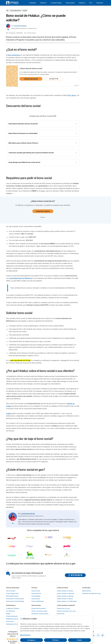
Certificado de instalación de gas (91, 593)
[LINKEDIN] (94, 635)
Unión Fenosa (10, 621)
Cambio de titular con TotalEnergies (67, 601)
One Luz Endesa (11, 591)
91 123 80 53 (94, 31)
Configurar (32, 640)
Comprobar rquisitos (43, 211)
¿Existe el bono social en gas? (92, 66)
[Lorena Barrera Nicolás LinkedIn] (8, 29)
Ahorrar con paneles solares (39, 611)
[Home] (8, 10)
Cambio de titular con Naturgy (65, 596)
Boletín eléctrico (87, 591)
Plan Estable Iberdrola (12, 596)
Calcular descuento (31, 79)
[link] (13, 637)
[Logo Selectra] (12, 3)
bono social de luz (14, 55)
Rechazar (55, 640)
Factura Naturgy (36, 596)
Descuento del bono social (91, 45)
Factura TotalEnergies (38, 601)
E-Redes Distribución (12, 616)
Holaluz (9, 413)
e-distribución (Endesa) (13, 608)
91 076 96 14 (75, 575)
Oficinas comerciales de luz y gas (66, 611)
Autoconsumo (61, 614)
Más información (25, 635)
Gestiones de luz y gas (63, 608)
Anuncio (77, 85)
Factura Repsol (36, 599)
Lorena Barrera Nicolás (20, 26)
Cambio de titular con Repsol (65, 599)
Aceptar (79, 640)
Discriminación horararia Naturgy (15, 601)
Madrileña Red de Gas (12, 619)
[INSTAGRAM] (98, 635)
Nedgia (8, 614)
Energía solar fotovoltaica (39, 608)
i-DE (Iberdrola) (10, 611)
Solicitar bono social (89, 53)
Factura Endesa (36, 591)
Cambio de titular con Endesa (65, 591)
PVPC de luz (71, 95)
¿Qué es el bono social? (90, 42)
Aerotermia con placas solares (40, 614)
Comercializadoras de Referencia (20, 278)
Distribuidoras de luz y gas (13, 624)
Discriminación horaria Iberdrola (15, 599)
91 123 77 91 (54, 79)
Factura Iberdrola (36, 593)
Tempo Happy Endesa (12, 593)
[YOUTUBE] (103, 635)
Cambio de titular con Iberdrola (65, 593)
